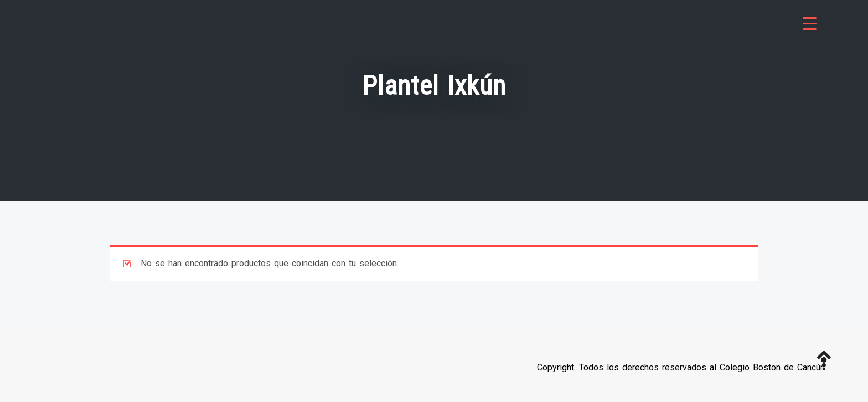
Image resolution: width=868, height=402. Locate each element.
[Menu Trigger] (810, 24)
